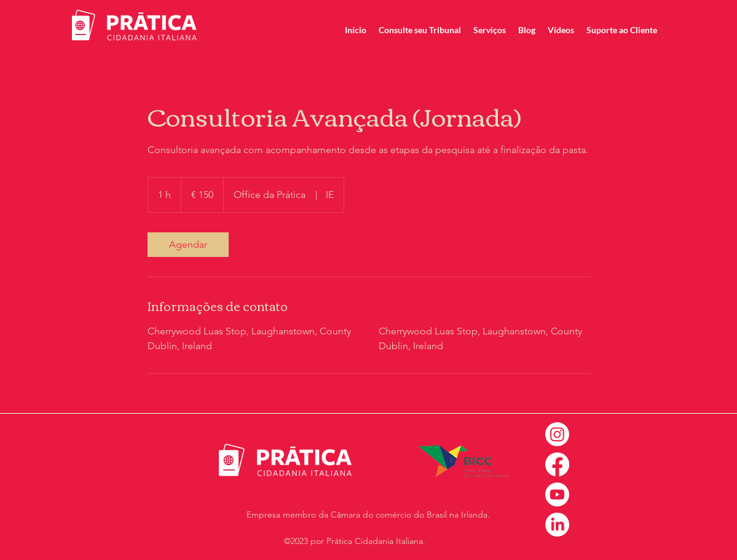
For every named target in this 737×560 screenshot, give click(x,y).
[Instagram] (557, 434)
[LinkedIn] (557, 525)
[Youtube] (557, 495)
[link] (188, 245)
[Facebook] (557, 464)
